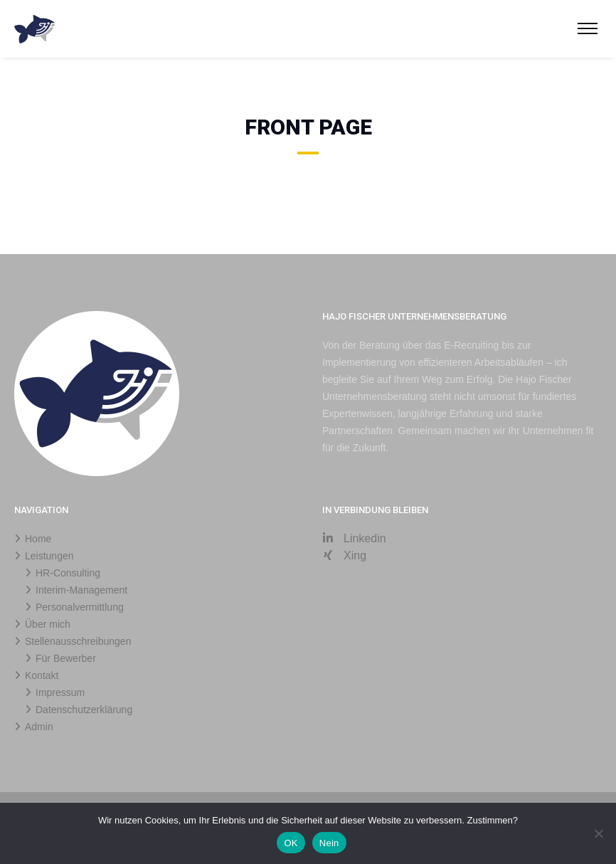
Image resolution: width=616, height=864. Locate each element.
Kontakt (42, 675)
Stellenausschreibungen (78, 641)
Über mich (48, 624)
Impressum (60, 692)
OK (291, 843)
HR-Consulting (68, 573)
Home (38, 539)
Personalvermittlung (80, 607)
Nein (329, 843)
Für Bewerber (66, 658)
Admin (39, 727)
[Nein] (598, 833)
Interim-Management (81, 590)
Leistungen (49, 556)
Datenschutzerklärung (84, 710)
